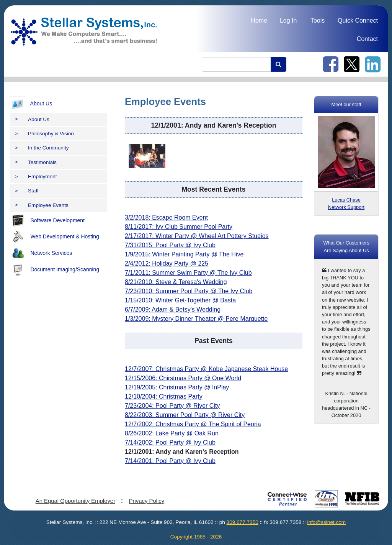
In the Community (42, 148)
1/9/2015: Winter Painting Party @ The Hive (184, 254)
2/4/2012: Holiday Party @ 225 (167, 263)
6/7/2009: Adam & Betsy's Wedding (173, 309)
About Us (31, 104)
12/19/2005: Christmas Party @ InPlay (177, 387)
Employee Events (42, 205)
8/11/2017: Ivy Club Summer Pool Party (179, 227)
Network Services (41, 253)
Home (259, 21)
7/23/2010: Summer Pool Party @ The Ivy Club (189, 291)
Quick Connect (358, 21)
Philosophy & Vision (44, 134)
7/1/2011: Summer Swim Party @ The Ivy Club (188, 273)
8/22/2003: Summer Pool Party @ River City (185, 415)
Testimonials (36, 162)
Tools (318, 21)
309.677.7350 (243, 522)
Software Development (47, 221)
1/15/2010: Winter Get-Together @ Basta (180, 300)
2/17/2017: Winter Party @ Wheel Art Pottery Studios (197, 236)
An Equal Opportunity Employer (75, 501)
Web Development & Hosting (54, 237)
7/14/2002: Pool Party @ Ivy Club (170, 442)
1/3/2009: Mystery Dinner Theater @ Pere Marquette (196, 319)
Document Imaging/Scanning (54, 270)
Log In (288, 21)
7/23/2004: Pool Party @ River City (172, 406)
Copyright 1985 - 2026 (196, 537)
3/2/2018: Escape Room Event (166, 218)
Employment (36, 176)
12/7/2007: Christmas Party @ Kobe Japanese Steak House (206, 369)
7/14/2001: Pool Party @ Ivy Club (170, 461)
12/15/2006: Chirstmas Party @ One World (183, 378)
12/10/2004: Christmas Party (164, 396)
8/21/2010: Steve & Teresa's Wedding (176, 282)
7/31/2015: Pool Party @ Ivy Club (170, 245)
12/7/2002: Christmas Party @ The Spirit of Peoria (193, 424)
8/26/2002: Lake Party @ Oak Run (172, 433)
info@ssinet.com (326, 522)
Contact (367, 39)
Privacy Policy (147, 501)
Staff (27, 191)
